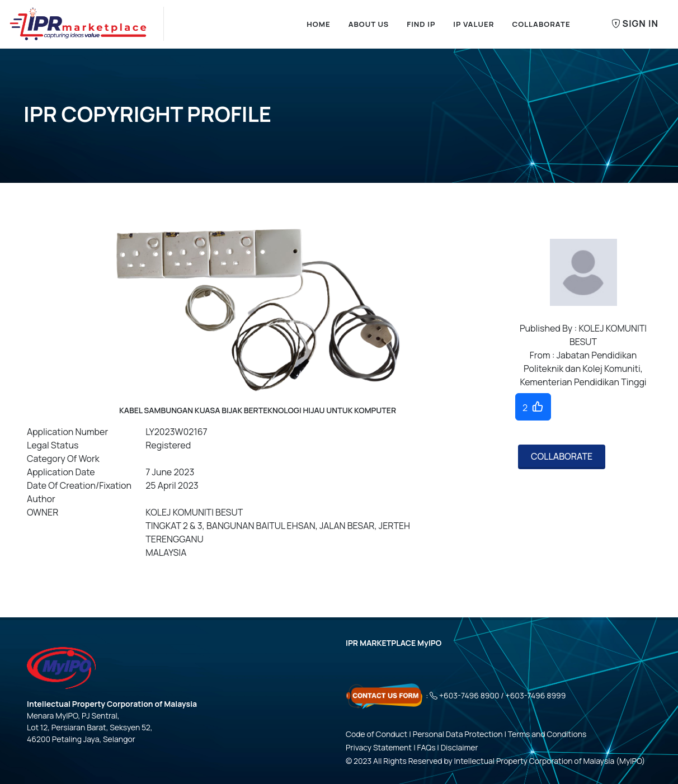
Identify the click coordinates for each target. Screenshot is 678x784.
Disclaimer (460, 747)
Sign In (635, 24)
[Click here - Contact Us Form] (385, 695)
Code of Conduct (376, 734)
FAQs (427, 747)
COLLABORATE (562, 456)
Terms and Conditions (547, 734)
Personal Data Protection (458, 734)
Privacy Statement (379, 747)
